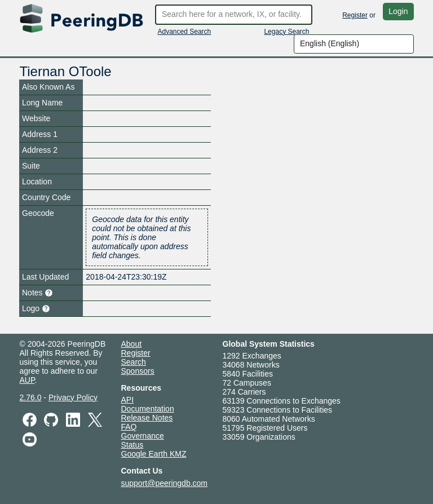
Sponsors (138, 371)
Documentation (148, 409)
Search (134, 362)
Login (398, 11)
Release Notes (147, 418)
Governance (143, 436)
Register (355, 15)
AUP (27, 380)
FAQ (129, 427)
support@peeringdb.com (165, 483)
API (128, 400)
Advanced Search (185, 32)
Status (132, 445)
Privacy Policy (73, 397)
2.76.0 (31, 397)
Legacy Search (286, 32)
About (132, 344)
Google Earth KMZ (154, 454)
